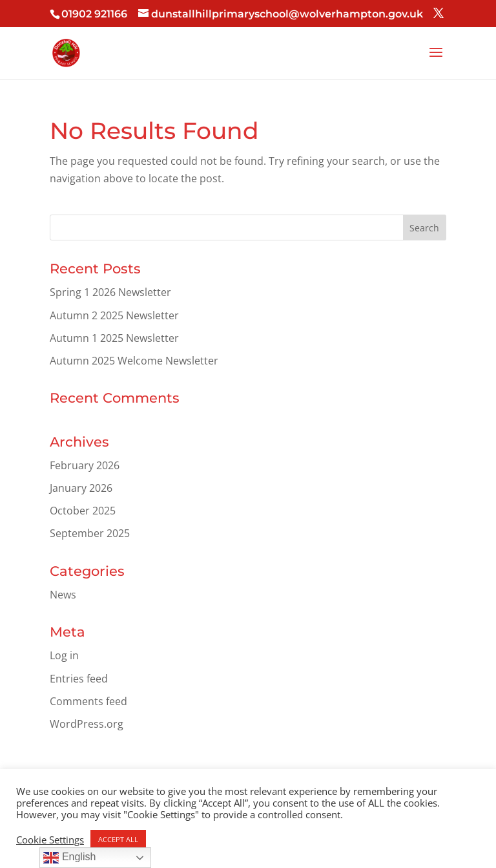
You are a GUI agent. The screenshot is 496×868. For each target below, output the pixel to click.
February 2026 (85, 465)
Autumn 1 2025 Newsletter (114, 338)
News (63, 595)
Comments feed (88, 701)
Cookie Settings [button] (50, 840)
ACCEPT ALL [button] (118, 839)
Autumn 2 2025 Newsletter (114, 315)
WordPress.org (87, 724)
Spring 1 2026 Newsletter (110, 292)
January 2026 (81, 488)
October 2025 (83, 511)
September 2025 (90, 533)
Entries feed (79, 679)
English (69, 858)
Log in (64, 655)
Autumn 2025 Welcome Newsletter (134, 361)
